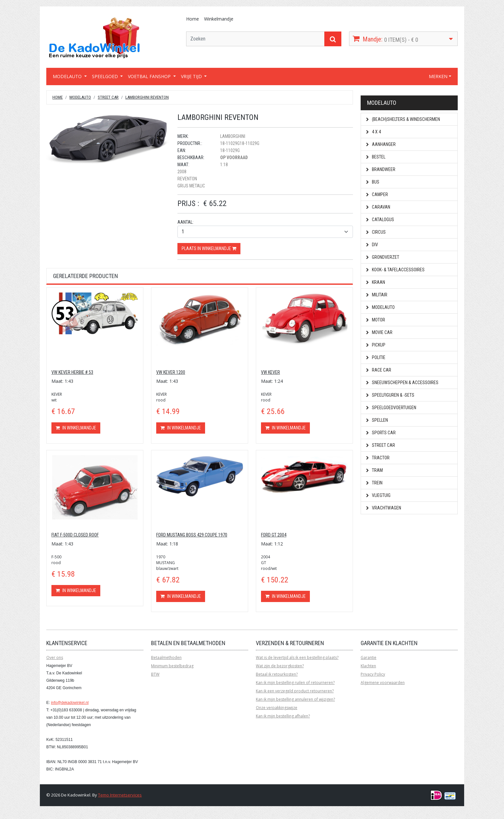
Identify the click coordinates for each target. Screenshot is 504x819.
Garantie (369, 657)
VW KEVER (270, 372)
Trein (374, 483)
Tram (374, 470)
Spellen (377, 420)
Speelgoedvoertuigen (391, 408)
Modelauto (80, 97)
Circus (376, 232)
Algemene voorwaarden (383, 683)
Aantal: (185, 222)
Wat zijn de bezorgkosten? (280, 666)
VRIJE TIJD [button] (192, 76)
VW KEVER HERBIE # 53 (72, 372)
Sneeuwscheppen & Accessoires (402, 382)
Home (193, 19)
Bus (373, 182)
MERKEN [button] (438, 76)
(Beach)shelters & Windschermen (403, 119)
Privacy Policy (373, 674)
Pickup (376, 345)
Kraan (376, 282)
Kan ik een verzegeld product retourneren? (295, 691)
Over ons (55, 657)
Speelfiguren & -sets (390, 395)
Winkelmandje (219, 19)
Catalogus (380, 220)
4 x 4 (373, 132)
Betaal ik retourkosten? (277, 674)
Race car (379, 370)
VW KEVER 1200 (171, 372)
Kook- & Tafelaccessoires (395, 270)
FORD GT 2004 (274, 535)
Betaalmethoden (166, 657)
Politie (376, 357)
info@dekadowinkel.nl (70, 703)
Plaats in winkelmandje (209, 248)
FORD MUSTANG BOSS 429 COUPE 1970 (192, 535)
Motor (376, 320)
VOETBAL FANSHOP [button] (150, 76)
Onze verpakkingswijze (277, 708)
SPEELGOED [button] (106, 76)
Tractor (378, 458)
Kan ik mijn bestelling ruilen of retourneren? (295, 683)
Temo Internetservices (120, 795)
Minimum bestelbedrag (172, 666)
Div (372, 245)
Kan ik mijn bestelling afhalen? (283, 716)
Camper (377, 194)
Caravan (378, 207)
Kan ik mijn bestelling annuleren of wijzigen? (295, 699)
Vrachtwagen (384, 508)
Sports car (381, 433)
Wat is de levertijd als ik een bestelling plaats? (297, 657)
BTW (155, 674)
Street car (108, 97)
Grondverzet (383, 257)
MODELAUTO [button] (68, 76)
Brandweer (381, 169)
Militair (377, 295)
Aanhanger (381, 144)
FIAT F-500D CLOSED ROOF (75, 535)
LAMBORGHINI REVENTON (147, 97)
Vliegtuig (378, 495)
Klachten (368, 666)
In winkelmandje (76, 428)
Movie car (379, 332)
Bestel (376, 157)
